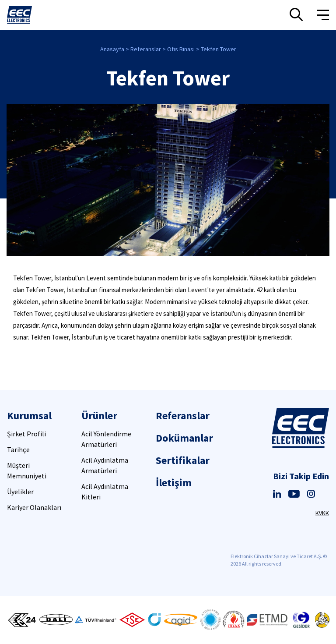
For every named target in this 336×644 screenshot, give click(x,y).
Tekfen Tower (219, 49)
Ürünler (99, 416)
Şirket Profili (26, 434)
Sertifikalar (183, 460)
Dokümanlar (184, 438)
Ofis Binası (181, 49)
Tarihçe (18, 449)
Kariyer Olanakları (34, 507)
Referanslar (146, 49)
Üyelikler (20, 492)
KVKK (322, 513)
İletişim (174, 483)
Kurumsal (29, 416)
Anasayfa (112, 49)
